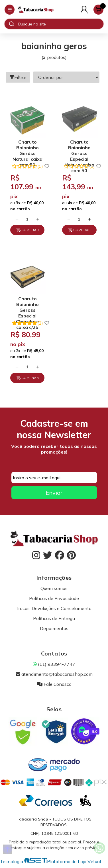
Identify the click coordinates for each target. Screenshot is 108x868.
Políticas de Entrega (54, 618)
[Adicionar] (38, 219)
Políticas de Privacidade (54, 598)
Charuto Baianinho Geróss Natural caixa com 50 (27, 148)
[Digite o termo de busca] (61, 24)
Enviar (54, 493)
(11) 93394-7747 (54, 664)
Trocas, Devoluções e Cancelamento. (54, 608)
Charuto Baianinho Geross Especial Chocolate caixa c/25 (27, 305)
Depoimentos (54, 628)
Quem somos (54, 588)
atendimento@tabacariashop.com (54, 674)
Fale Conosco (54, 684)
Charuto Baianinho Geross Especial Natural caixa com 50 (79, 148)
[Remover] (17, 219)
